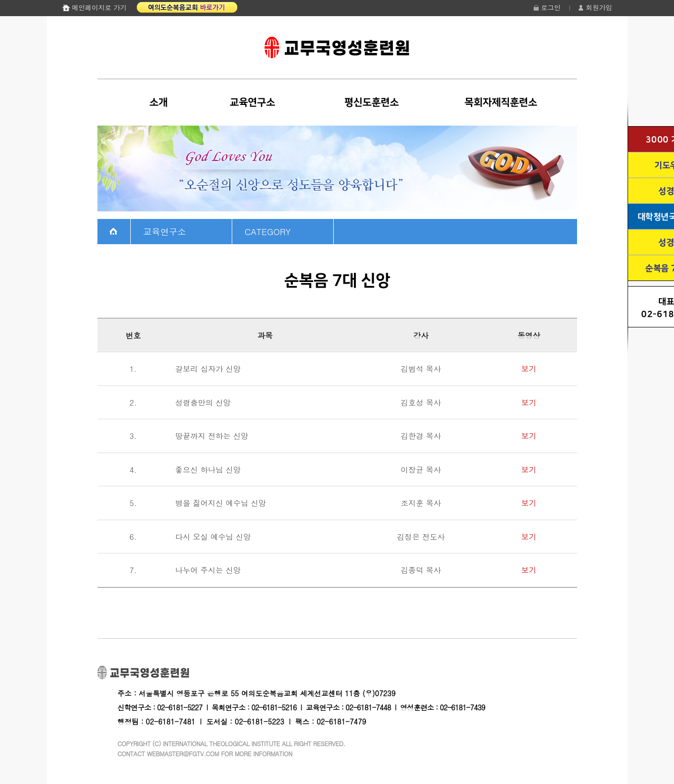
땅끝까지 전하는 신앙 (212, 436)
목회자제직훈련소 (501, 102)
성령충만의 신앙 (203, 402)
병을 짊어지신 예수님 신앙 (221, 503)
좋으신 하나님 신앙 (208, 469)
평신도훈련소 (372, 102)
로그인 (551, 7)
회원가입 (599, 7)
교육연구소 (252, 102)
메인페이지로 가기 (99, 7)
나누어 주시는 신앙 (208, 570)
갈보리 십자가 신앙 (208, 369)
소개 (159, 102)
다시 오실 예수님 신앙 (213, 537)
